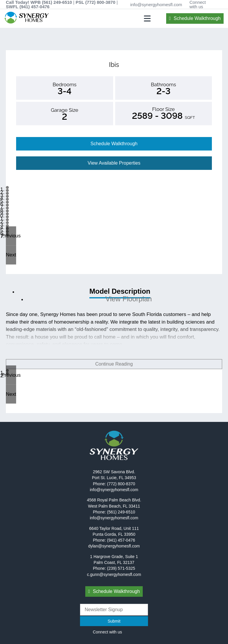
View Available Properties (114, 163)
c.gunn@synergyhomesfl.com (114, 574)
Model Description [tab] (120, 291)
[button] (11, 236)
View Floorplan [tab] (129, 299)
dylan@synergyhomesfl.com (114, 546)
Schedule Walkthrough (197, 18)
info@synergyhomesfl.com (156, 5)
